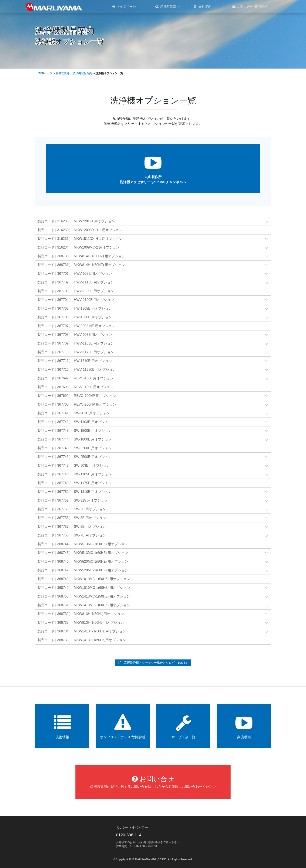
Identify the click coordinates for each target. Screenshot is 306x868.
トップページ (124, 7)
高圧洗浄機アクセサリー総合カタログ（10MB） (154, 663)
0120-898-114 (129, 835)
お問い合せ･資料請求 (250, 7)
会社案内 (203, 7)
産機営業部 (166, 7)
